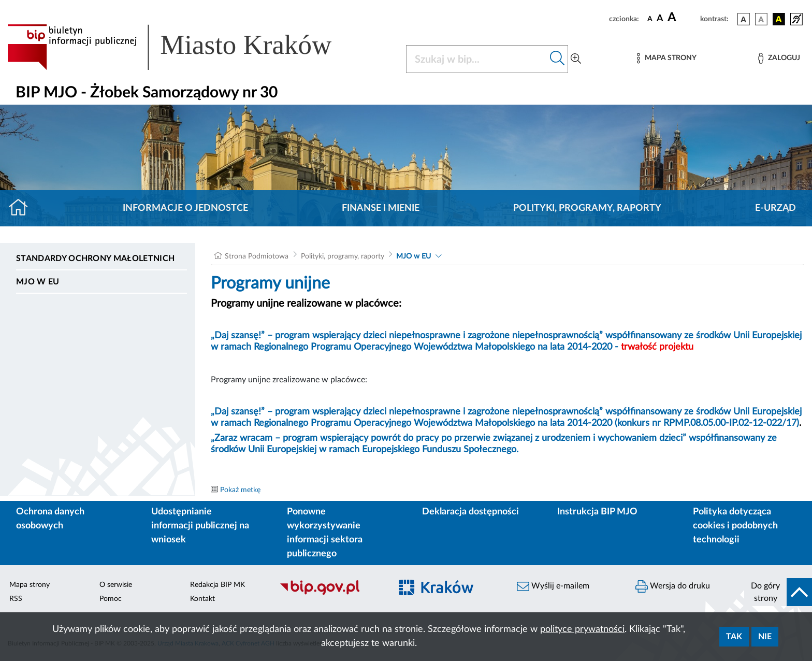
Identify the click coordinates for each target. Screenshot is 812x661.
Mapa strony (30, 585)
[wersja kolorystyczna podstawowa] (744, 19)
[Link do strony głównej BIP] (184, 47)
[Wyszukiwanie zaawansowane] (576, 59)
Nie (765, 637)
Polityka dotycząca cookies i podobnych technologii (735, 526)
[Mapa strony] (666, 58)
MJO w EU (38, 282)
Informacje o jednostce (185, 208)
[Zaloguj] (779, 58)
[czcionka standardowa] (650, 19)
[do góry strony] (778, 592)
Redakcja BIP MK (218, 585)
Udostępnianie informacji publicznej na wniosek (200, 526)
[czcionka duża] (682, 18)
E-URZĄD (775, 208)
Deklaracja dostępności (470, 512)
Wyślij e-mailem (553, 586)
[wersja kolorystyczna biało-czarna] (761, 19)
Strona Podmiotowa (257, 256)
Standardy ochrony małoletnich (95, 258)
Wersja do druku (673, 586)
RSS (16, 599)
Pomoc (111, 599)
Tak (734, 637)
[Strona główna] (23, 208)
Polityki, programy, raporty (587, 208)
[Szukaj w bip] (557, 59)
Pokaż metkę (240, 490)
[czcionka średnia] (660, 19)
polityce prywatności (582, 629)
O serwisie (116, 585)
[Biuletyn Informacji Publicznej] (330, 594)
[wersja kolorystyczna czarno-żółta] (779, 19)
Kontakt (202, 599)
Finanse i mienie (381, 208)
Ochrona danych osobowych (50, 519)
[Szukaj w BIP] (477, 59)
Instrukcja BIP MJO (597, 512)
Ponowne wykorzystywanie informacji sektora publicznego (325, 533)
